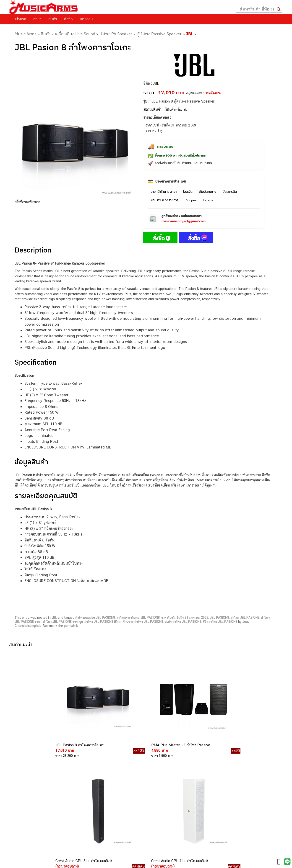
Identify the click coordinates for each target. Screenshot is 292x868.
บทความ (86, 19)
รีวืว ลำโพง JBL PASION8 (220, 622)
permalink (71, 626)
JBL (190, 34)
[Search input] (257, 9)
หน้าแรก (20, 19)
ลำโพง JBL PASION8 (245, 618)
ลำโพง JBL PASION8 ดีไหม (103, 622)
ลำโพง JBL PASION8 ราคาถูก (63, 622)
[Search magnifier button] (279, 9)
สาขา (37, 19)
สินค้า (53, 19)
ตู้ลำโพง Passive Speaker (159, 34)
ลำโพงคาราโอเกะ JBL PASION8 (138, 618)
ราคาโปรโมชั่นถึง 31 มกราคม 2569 (185, 618)
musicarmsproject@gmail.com (184, 221)
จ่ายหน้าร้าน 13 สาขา (164, 192)
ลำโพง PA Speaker (116, 34)
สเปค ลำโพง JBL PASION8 (183, 622)
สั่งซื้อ (68, 19)
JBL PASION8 (219, 618)
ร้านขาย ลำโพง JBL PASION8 (143, 622)
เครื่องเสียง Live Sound (75, 34)
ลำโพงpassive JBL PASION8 (95, 618)
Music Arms (26, 34)
